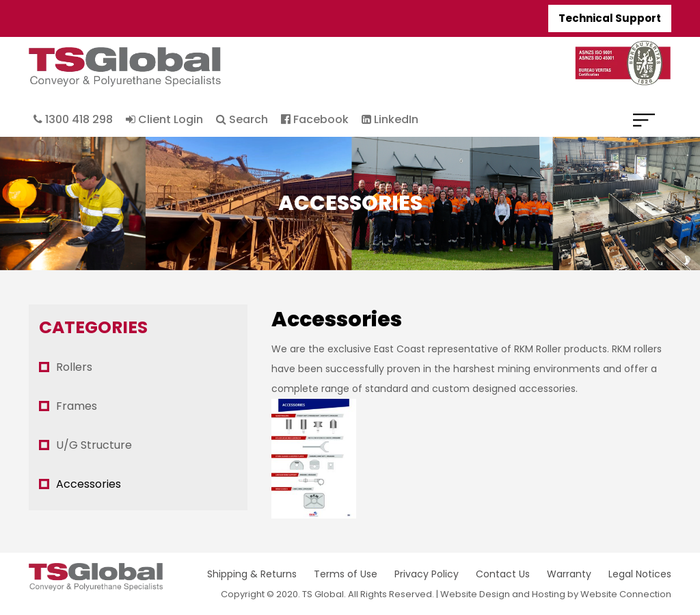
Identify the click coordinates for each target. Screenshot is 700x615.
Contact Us (503, 574)
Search (242, 119)
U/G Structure (94, 445)
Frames (77, 406)
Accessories (89, 484)
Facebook (315, 119)
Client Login (164, 119)
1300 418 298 (73, 119)
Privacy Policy (427, 574)
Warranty (569, 574)
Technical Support (610, 18)
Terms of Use (346, 574)
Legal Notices (640, 574)
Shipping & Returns (252, 574)
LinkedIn (390, 119)
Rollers (74, 367)
